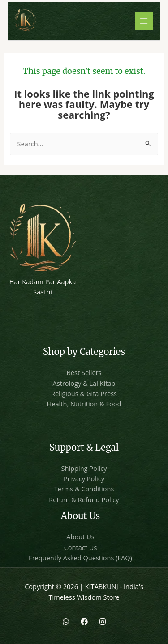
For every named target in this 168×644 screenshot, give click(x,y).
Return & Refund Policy (84, 499)
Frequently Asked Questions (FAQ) (80, 558)
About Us (80, 537)
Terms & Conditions (84, 489)
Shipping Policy (84, 468)
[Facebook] (84, 622)
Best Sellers (84, 372)
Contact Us (81, 547)
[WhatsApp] (66, 622)
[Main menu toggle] (144, 21)
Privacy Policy (84, 478)
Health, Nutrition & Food (84, 404)
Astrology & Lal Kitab (84, 383)
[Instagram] (103, 622)
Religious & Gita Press (84, 393)
